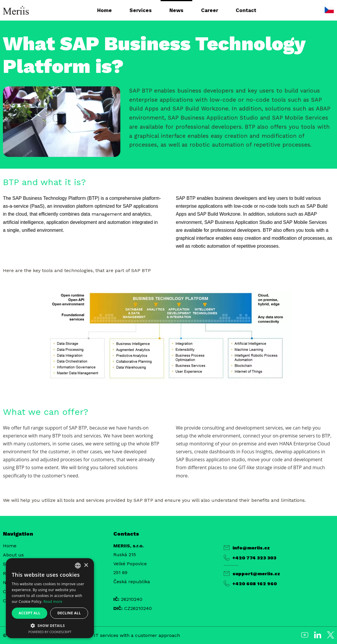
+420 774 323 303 (250, 558)
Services (141, 10)
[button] (50, 625)
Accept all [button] (30, 613)
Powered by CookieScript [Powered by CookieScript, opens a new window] (50, 632)
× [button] (86, 565)
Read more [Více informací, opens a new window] (53, 602)
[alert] (50, 598)
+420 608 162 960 (250, 583)
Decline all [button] (69, 613)
